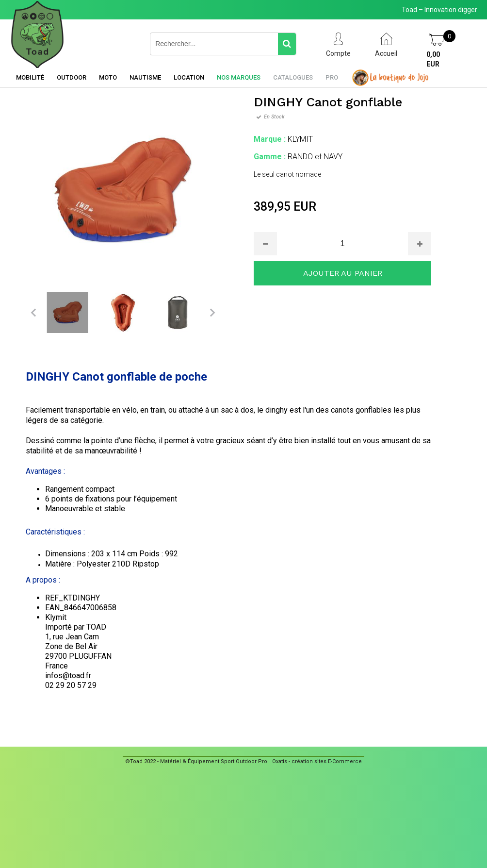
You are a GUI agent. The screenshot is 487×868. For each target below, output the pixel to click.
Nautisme (145, 77)
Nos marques (239, 77)
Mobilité (30, 77)
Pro (332, 77)
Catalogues (293, 77)
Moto (108, 77)
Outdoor (72, 77)
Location (189, 77)
